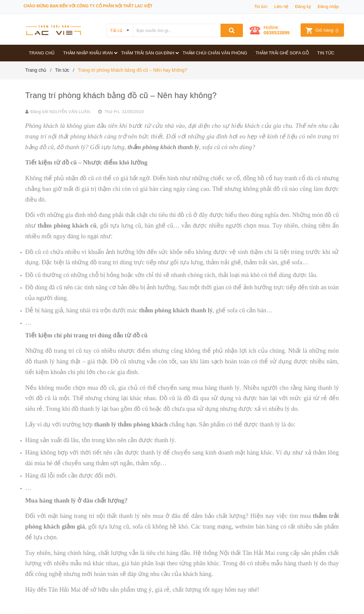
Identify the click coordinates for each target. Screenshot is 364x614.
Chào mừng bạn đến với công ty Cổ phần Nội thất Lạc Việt (88, 6)
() (322, 30)
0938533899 (277, 33)
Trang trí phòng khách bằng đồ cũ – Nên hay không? (121, 95)
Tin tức (261, 7)
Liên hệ (281, 7)
